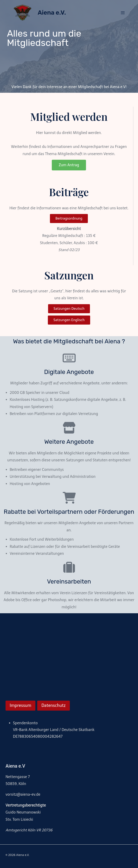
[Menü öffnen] (123, 13)
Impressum (20, 705)
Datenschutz (53, 705)
